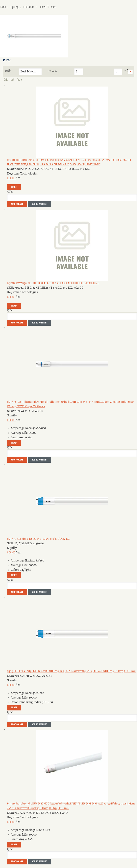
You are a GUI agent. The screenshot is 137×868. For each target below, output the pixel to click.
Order (14, 187)
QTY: (10, 192)
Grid (6, 80)
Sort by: (8, 71)
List (12, 80)
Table (19, 80)
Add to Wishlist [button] (39, 204)
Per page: (53, 71)
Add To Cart (17, 204)
